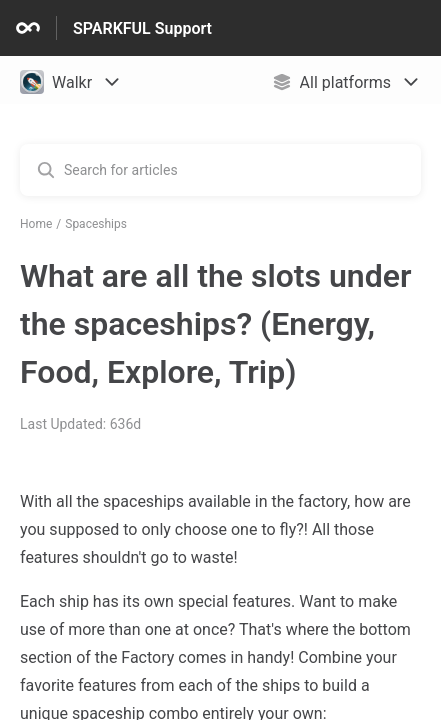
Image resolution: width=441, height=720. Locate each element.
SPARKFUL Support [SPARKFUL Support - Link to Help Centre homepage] (142, 28)
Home (36, 224)
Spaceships (96, 224)
